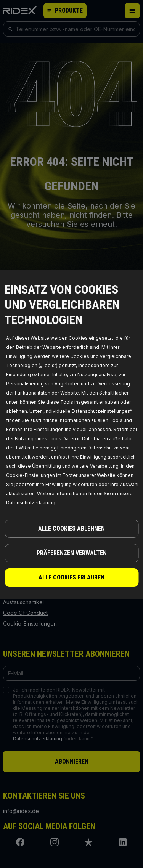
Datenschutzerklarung (31, 503)
